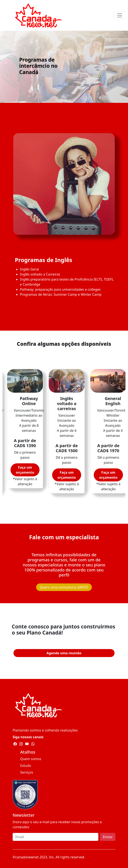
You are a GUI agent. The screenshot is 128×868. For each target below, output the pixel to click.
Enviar (108, 837)
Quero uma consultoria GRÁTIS (64, 587)
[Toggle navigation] (120, 15)
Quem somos (31, 759)
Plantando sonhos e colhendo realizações (45, 730)
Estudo (26, 766)
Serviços (27, 772)
